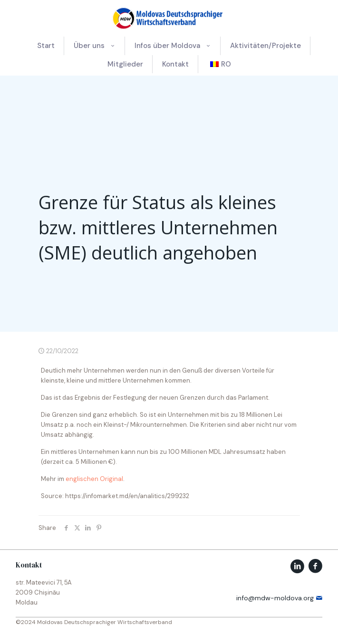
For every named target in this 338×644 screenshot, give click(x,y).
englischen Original (94, 479)
